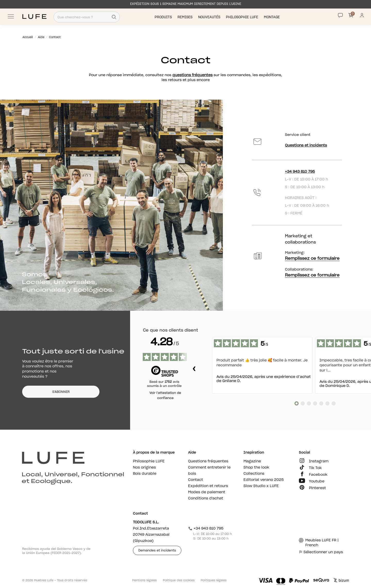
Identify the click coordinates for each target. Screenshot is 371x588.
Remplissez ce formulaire (312, 258)
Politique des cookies (179, 580)
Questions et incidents (306, 145)
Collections (254, 474)
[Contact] (340, 15)
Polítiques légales (214, 580)
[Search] (114, 17)
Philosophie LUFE (243, 17)
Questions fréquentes (208, 461)
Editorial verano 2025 (264, 480)
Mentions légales (144, 580)
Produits (164, 17)
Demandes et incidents (157, 550)
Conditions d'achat (206, 498)
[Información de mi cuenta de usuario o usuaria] (362, 17)
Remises (185, 17)
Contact (196, 480)
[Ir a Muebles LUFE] (34, 17)
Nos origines (144, 468)
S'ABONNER (61, 392)
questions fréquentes (192, 75)
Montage (272, 17)
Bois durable (145, 474)
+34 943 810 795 (300, 172)
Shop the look (256, 468)
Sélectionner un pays (321, 552)
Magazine (252, 461)
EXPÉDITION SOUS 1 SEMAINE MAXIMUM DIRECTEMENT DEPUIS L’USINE (186, 4)
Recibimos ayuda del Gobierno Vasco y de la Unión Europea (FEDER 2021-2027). (56, 551)
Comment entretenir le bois (209, 471)
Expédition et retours (208, 486)
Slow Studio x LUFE (261, 486)
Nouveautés (210, 17)
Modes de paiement (207, 492)
